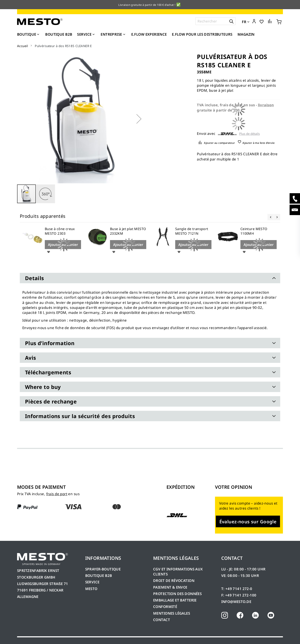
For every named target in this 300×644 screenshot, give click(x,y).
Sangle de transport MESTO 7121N (192, 231)
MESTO (91, 589)
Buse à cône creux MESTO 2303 (60, 231)
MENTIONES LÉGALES (172, 613)
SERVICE (92, 582)
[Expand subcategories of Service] (94, 35)
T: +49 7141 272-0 (237, 589)
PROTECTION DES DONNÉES (177, 594)
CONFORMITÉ (165, 607)
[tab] (150, 278)
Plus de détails (249, 134)
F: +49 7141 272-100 (239, 595)
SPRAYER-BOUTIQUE (103, 569)
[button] (254, 21)
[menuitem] (29, 34)
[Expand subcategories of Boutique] (38, 35)
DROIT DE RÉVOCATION (174, 581)
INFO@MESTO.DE (236, 602)
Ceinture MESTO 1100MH (254, 231)
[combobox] (216, 21)
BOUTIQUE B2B (99, 576)
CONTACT (162, 620)
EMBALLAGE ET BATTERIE (175, 600)
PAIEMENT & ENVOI (170, 587)
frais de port (57, 494)
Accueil (22, 46)
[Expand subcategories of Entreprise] (124, 35)
